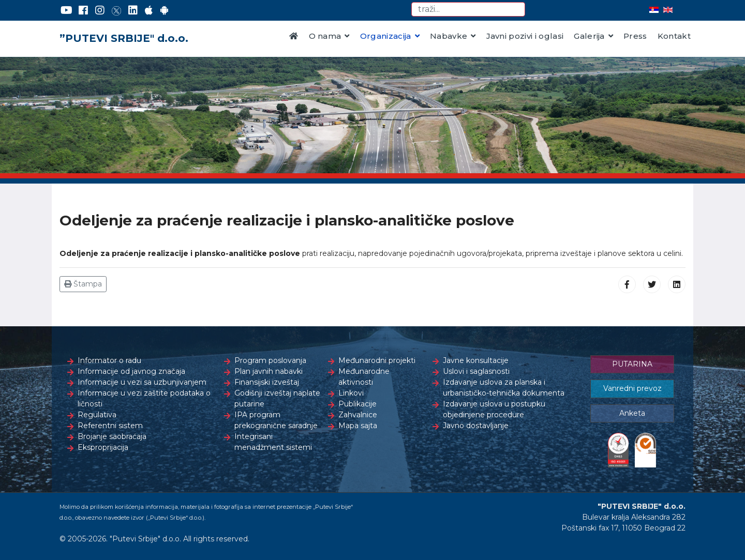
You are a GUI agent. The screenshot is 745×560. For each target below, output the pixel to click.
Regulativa (97, 415)
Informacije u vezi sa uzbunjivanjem (142, 382)
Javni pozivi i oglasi (525, 36)
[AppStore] (149, 10)
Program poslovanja (270, 360)
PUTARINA (632, 364)
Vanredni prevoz (632, 388)
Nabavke (449, 36)
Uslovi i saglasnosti (476, 371)
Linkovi (351, 393)
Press (635, 36)
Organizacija (386, 36)
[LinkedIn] (133, 10)
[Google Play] (165, 10)
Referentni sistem (110, 426)
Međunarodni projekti (377, 360)
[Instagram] (100, 10)
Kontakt (674, 36)
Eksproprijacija (103, 447)
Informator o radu (109, 360)
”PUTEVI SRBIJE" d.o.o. (124, 38)
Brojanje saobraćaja (112, 436)
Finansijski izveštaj (267, 382)
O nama (325, 36)
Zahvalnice (358, 415)
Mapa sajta (358, 426)
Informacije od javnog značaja (131, 371)
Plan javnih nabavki (269, 371)
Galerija (589, 36)
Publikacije (357, 404)
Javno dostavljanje (476, 426)
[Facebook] (83, 10)
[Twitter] (116, 10)
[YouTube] (66, 10)
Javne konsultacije (476, 360)
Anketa (632, 413)
